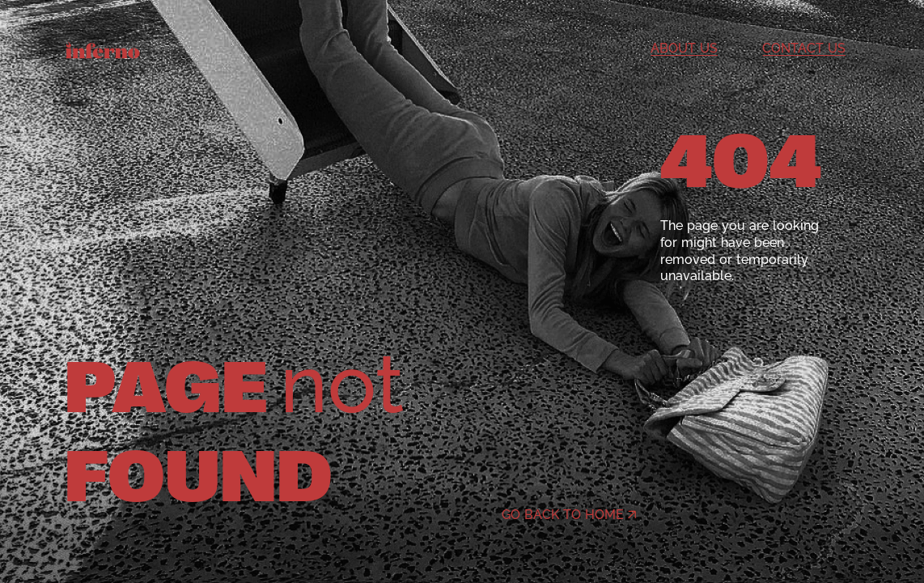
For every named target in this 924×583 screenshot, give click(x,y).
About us (684, 48)
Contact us (804, 48)
